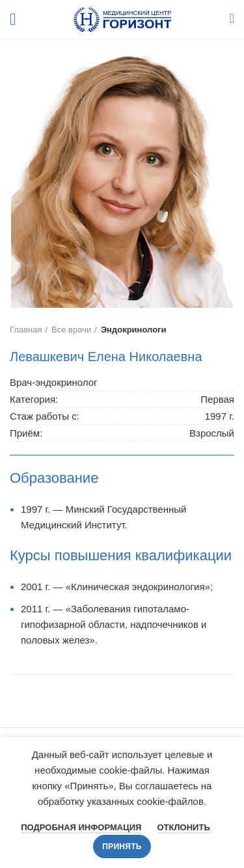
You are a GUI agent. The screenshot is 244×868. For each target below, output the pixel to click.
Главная (26, 330)
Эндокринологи (134, 330)
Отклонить (184, 827)
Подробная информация (81, 827)
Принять (122, 847)
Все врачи (71, 330)
